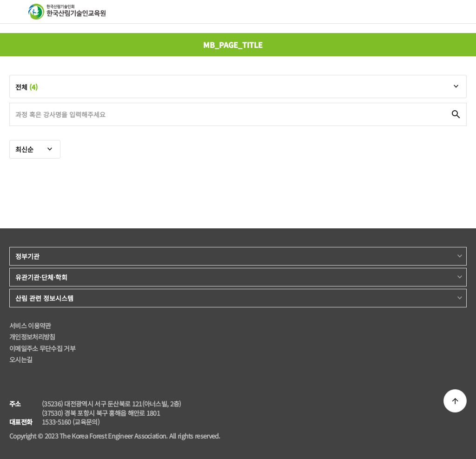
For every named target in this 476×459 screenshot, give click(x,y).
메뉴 (15, 11)
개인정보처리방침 (32, 337)
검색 (440, 11)
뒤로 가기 (14, 45)
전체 (26, 87)
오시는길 (21, 360)
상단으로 (455, 401)
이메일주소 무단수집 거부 (42, 349)
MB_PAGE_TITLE (233, 45)
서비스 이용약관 (30, 326)
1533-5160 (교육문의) (71, 422)
